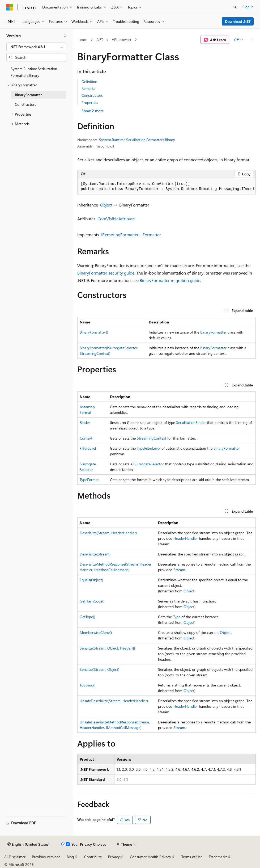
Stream (179, 570)
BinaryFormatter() (94, 332)
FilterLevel (88, 448)
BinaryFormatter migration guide (170, 280)
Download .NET (238, 21)
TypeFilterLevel (149, 448)
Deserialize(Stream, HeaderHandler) (108, 533)
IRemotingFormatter (120, 235)
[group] (167, 187)
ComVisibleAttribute (116, 219)
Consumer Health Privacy (150, 857)
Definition (89, 81)
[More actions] (251, 40)
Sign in (248, 7)
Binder (85, 422)
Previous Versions (46, 857)
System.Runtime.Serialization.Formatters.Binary (137, 140)
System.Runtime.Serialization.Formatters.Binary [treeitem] (34, 72)
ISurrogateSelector (149, 464)
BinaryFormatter (213, 332)
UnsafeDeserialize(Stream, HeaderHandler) (114, 701)
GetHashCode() (92, 601)
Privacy (114, 857)
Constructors (92, 95)
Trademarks (218, 857)
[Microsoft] (10, 7)
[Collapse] (65, 36)
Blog (70, 857)
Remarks (88, 88)
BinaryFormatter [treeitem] (28, 95)
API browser (122, 39)
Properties (90, 102)
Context (86, 438)
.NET (99, 39)
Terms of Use (192, 857)
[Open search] (235, 7)
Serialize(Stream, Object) (99, 669)
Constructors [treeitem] (25, 104)
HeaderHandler (186, 538)
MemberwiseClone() (96, 632)
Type (177, 617)
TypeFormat (89, 480)
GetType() (87, 617)
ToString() (88, 685)
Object (106, 205)
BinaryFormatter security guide (106, 273)
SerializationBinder (191, 422)
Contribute (93, 857)
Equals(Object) (91, 580)
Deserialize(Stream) (95, 554)
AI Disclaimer (15, 857)
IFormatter (151, 235)
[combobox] (36, 47)
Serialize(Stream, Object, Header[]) (107, 648)
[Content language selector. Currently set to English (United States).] (29, 844)
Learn (83, 39)
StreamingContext (152, 438)
